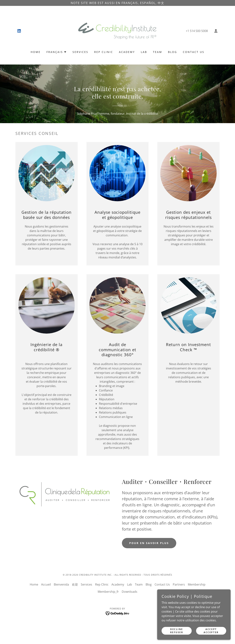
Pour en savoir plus (149, 543)
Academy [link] (127, 52)
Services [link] (80, 52)
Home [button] (34, 584)
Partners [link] (179, 584)
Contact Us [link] (194, 52)
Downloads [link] (130, 592)
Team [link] (158, 52)
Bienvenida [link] (61, 584)
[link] (19, 31)
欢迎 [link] (75, 584)
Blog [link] (172, 52)
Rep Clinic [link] (104, 52)
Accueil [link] (46, 584)
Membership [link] (197, 584)
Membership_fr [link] (108, 592)
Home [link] (36, 52)
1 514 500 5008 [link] (198, 31)
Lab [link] (144, 52)
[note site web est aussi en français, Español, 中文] (117, 3)
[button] (216, 31)
